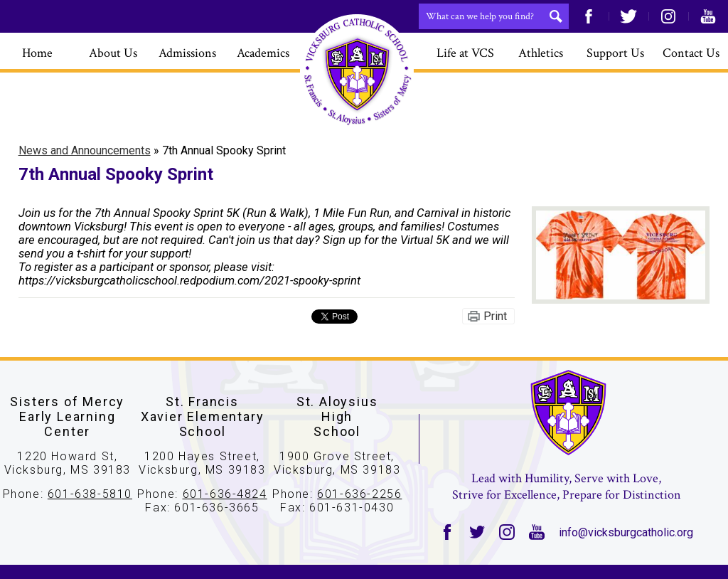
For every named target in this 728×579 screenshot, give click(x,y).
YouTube (708, 16)
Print (495, 316)
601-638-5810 (90, 494)
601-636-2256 (359, 494)
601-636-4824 (225, 494)
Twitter (628, 16)
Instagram (668, 16)
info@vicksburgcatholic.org (626, 532)
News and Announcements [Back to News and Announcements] (85, 150)
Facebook (589, 16)
